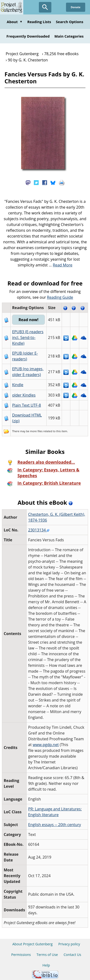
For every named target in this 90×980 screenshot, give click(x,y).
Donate (76, 7)
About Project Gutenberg (32, 944)
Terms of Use (47, 955)
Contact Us (72, 955)
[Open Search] (45, 7)
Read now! (28, 320)
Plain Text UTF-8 (26, 405)
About (15, 22)
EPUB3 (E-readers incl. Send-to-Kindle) (28, 338)
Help (46, 965)
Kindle (18, 385)
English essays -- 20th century (54, 825)
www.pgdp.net (46, 745)
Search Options (70, 22)
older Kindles (24, 395)
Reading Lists (39, 22)
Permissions (21, 955)
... (61, 265)
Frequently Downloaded (28, 36)
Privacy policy (69, 944)
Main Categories (69, 36)
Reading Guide (60, 297)
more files (36, 431)
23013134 (39, 530)
